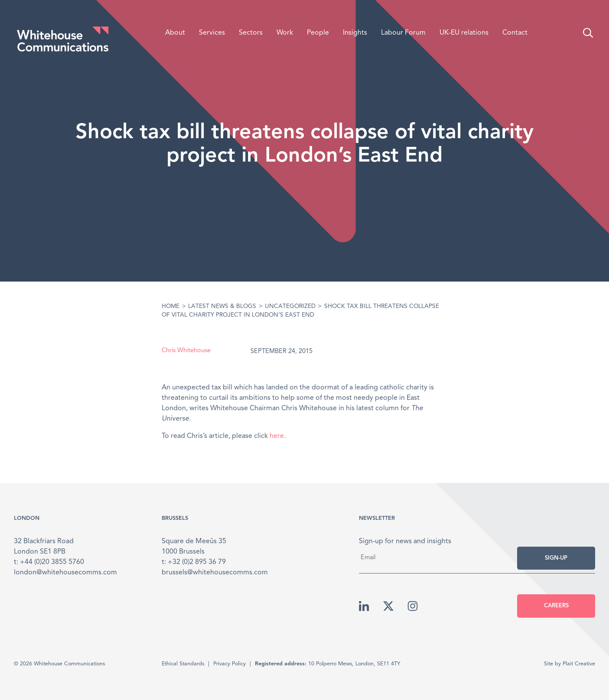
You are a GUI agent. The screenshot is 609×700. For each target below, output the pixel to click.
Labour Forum (403, 33)
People (318, 33)
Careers (556, 606)
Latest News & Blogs (222, 306)
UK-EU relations (464, 33)
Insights (355, 33)
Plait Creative (579, 664)
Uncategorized (290, 306)
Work (285, 33)
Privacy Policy (230, 664)
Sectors (251, 33)
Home (171, 306)
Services (212, 33)
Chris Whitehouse (186, 351)
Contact (515, 33)
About (175, 33)
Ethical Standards (183, 664)
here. (278, 436)
